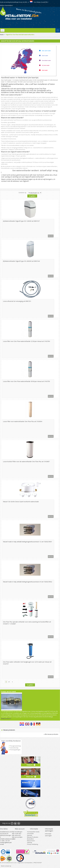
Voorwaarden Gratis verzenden (33, 833)
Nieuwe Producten (33, 837)
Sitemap (30, 842)
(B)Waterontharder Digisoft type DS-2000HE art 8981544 (21, 261)
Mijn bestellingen (17, 832)
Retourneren (31, 841)
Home (2, 35)
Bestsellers (30, 839)
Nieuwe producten (9, 730)
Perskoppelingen (15, 750)
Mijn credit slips (17, 834)
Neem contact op (6, 866)
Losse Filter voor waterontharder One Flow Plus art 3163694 (23, 421)
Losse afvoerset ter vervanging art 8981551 (17, 301)
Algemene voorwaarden (25, 863)
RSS (19, 823)
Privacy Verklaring (32, 844)
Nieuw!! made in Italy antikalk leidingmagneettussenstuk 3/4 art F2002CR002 (28, 582)
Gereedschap (14, 748)
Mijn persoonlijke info (17, 838)
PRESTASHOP (38, 863)
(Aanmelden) (9, 5)
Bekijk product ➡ (6, 719)
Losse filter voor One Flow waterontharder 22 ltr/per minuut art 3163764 (26, 341)
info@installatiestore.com (8, 839)
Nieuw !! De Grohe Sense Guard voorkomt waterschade (21, 502)
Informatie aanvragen (48, 835)
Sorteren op (22, 193)
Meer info (51, 236)
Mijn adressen (16, 835)
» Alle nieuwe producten (51, 734)
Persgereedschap (15, 746)
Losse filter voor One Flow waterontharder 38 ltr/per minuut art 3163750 (26, 381)
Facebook (12, 823)
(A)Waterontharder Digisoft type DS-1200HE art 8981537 (21, 221)
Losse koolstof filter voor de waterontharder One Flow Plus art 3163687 (26, 462)
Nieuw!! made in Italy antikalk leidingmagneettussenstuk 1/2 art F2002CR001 (28, 542)
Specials (30, 835)
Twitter (15, 823)
